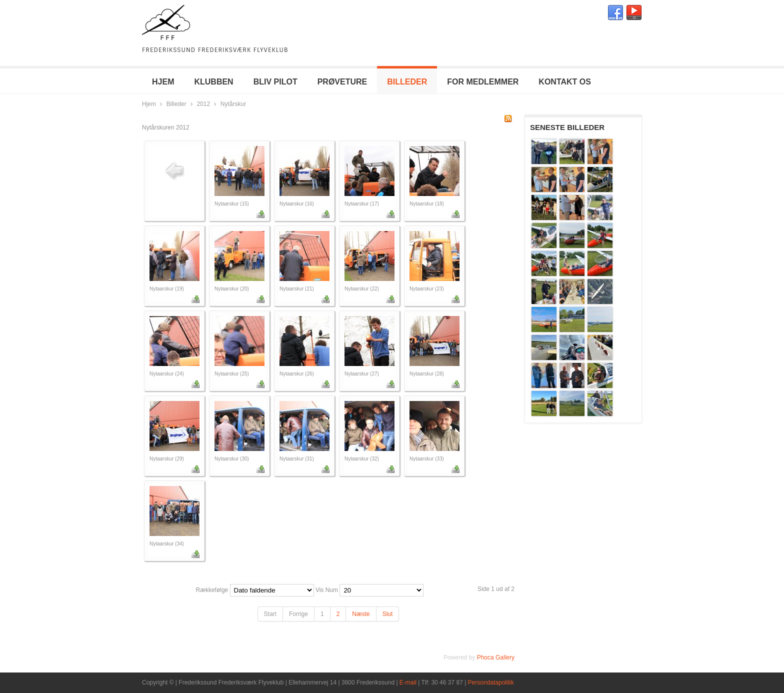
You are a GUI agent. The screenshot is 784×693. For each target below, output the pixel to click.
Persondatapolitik (491, 682)
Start (270, 614)
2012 (203, 104)
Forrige (298, 614)
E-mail (408, 682)
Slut (388, 614)
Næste (361, 614)
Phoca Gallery (496, 657)
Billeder (176, 104)
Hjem (149, 104)
